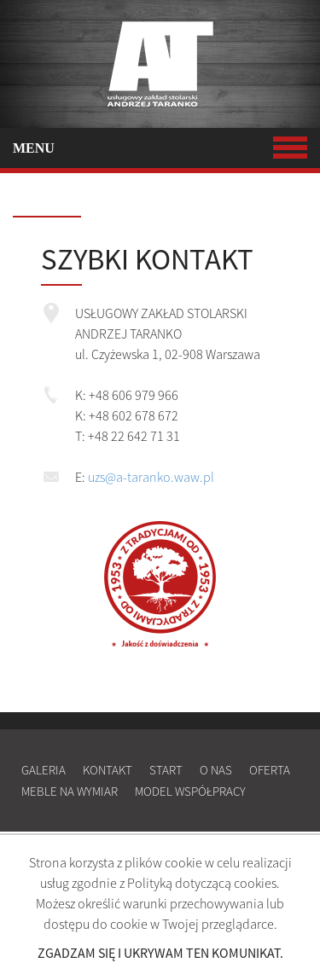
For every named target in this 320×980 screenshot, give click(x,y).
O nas (216, 770)
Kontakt (108, 770)
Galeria (44, 770)
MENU (160, 148)
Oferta (270, 770)
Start (166, 770)
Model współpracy (190, 791)
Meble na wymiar (70, 791)
